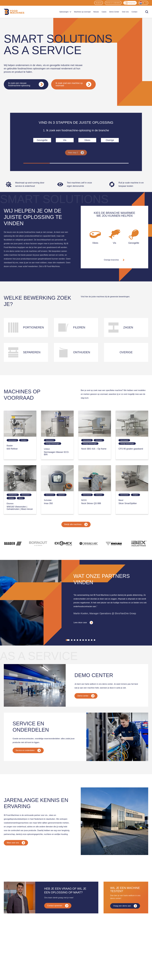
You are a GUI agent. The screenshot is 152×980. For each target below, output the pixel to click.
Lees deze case (83, 623)
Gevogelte (42, 140)
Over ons (125, 12)
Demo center (86, 696)
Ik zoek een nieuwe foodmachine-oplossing (26, 84)
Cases (104, 12)
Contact (134, 12)
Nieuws (96, 12)
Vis (65, 140)
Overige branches (114, 260)
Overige (110, 140)
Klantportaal (130, 3)
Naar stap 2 (76, 153)
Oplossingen (65, 12)
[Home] (14, 12)
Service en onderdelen (113, 3)
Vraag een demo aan (125, 906)
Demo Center (114, 12)
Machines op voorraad (82, 12)
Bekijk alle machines (76, 524)
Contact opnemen (58, 906)
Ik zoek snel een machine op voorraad (73, 84)
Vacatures (99, 3)
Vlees (87, 140)
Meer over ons (16, 843)
